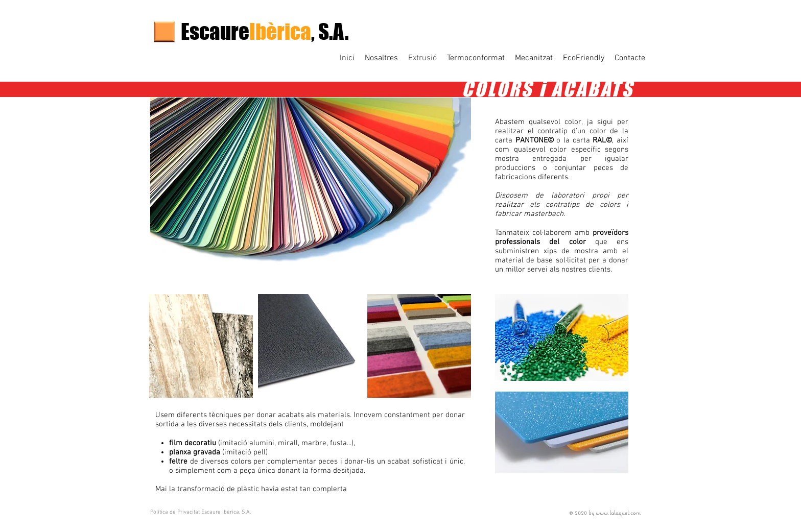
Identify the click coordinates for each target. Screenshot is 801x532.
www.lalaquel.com (618, 512)
